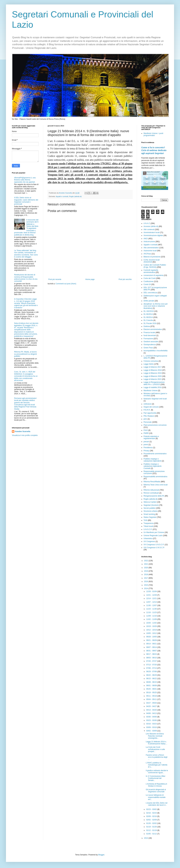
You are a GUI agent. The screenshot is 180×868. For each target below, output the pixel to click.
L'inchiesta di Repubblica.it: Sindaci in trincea (157, 785)
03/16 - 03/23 (152, 724)
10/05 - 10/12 (152, 633)
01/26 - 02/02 (152, 823)
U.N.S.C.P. (148, 529)
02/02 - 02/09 (152, 820)
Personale (148, 422)
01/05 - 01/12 (152, 834)
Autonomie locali (150, 251)
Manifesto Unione (150, 391)
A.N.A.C (147, 223)
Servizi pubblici (150, 508)
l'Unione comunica (151, 361)
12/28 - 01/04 (152, 591)
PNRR (146, 433)
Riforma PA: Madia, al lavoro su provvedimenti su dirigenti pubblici (25, 354)
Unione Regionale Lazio (153, 536)
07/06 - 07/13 (152, 668)
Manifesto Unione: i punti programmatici (153, 134)
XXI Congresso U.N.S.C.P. (154, 548)
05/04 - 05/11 (152, 699)
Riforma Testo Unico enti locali (156, 485)
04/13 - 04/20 (152, 710)
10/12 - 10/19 (152, 630)
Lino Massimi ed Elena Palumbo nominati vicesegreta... (155, 736)
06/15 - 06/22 (152, 679)
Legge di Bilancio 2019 (153, 373)
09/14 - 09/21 (152, 644)
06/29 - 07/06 (152, 672)
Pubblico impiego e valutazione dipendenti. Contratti (153, 466)
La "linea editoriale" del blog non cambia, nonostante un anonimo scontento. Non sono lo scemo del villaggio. (26, 254)
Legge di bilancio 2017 (152, 367)
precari (146, 442)
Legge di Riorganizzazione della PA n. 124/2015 (154, 383)
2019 (146, 571)
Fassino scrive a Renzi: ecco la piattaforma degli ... (157, 757)
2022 (146, 561)
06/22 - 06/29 (152, 675)
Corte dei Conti (150, 278)
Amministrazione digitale (153, 235)
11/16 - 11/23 (152, 612)
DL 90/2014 (148, 317)
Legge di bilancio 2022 (152, 379)
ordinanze (147, 404)
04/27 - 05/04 (152, 703)
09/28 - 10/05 (152, 637)
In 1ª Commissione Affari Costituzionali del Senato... (156, 778)
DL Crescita (148, 320)
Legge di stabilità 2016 (152, 387)
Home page (90, 279)
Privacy (146, 451)
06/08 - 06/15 (152, 682)
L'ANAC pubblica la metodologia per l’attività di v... (156, 765)
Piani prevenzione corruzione (155, 425)
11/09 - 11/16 (152, 616)
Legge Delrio (149, 364)
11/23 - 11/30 (152, 609)
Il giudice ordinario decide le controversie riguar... (157, 772)
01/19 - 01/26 (152, 827)
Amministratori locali (152, 232)
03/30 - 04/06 (152, 717)
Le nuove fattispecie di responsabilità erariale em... (156, 797)
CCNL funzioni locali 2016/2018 (152, 261)
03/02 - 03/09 (152, 731)
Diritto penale (149, 301)
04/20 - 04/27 (152, 706)
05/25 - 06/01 (152, 689)
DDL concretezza (150, 293)
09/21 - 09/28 (152, 640)
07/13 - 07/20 (152, 665)
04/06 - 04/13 (152, 713)
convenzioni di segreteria (153, 275)
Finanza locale (149, 332)
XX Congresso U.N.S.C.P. (154, 545)
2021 (146, 564)
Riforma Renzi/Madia (152, 482)
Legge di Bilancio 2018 (153, 370)
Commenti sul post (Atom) (66, 284)
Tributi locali (148, 526)
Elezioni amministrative (153, 329)
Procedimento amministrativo (155, 454)
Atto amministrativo (151, 248)
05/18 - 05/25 (152, 693)
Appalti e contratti (62, 196)
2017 (146, 578)
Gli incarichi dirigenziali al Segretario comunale (156, 791)
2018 (146, 574)
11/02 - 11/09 (152, 619)
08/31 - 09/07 (152, 651)
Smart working (149, 514)
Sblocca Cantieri (150, 502)
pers (145, 419)
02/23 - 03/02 (152, 809)
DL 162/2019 (149, 311)
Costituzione (148, 281)
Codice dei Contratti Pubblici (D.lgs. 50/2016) (155, 266)
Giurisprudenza (150, 345)
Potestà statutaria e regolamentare (151, 437)
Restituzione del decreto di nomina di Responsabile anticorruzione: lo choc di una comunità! (26, 278)
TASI (145, 520)
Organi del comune (151, 407)
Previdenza (148, 448)
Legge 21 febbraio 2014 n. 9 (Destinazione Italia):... (156, 743)
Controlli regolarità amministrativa (151, 271)
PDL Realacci (149, 416)
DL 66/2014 (148, 314)
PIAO (146, 430)
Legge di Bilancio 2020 (153, 376)
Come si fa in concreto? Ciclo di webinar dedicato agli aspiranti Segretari (154, 150)
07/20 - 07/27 (152, 661)
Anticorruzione (149, 242)
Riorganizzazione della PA (154, 496)
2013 (146, 838)
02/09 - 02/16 (152, 816)
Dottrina (147, 326)
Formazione (148, 339)
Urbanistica (148, 538)
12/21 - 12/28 (152, 595)
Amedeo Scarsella (23, 431)
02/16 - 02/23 (152, 813)
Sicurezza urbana (150, 511)
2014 (146, 588)
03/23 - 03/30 (152, 720)
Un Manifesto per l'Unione (154, 532)
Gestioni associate (151, 342)
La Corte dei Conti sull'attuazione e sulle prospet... (155, 749)
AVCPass (147, 254)
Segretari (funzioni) (151, 505)
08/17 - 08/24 (152, 654)
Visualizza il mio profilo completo (25, 435)
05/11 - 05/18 (152, 696)
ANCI (146, 239)
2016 (146, 581)
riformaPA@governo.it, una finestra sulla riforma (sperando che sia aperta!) (25, 180)
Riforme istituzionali (151, 490)
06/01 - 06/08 (152, 686)
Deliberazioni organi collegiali (155, 296)
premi (146, 445)
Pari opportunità (150, 413)
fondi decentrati (150, 335)
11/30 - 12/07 (152, 605)
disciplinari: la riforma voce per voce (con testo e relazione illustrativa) (156, 306)
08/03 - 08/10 (152, 658)
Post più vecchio (125, 279)
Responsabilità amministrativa (155, 477)
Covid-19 (147, 284)
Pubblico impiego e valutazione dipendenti (152, 460)
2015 (146, 585)
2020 (146, 568)
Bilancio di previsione (152, 257)
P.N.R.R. (147, 410)
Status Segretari (150, 517)
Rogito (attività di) (75, 196)
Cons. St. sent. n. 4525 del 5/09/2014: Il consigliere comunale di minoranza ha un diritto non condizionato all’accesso (26, 376)
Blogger (101, 855)
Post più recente (55, 279)
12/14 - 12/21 (152, 598)
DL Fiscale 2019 (150, 323)
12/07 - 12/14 (152, 602)
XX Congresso (149, 541)
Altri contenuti (149, 230)
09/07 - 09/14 (152, 647)
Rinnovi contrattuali (151, 493)
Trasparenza (149, 523)
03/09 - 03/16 (152, 727)
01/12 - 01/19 (152, 830)
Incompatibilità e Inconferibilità (156, 351)
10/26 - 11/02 (152, 623)
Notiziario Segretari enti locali (155, 399)
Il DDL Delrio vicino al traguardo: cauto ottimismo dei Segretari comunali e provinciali (26, 201)
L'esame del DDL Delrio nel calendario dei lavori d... (157, 804)
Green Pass (148, 348)
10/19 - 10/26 (152, 626)
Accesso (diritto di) (151, 226)
